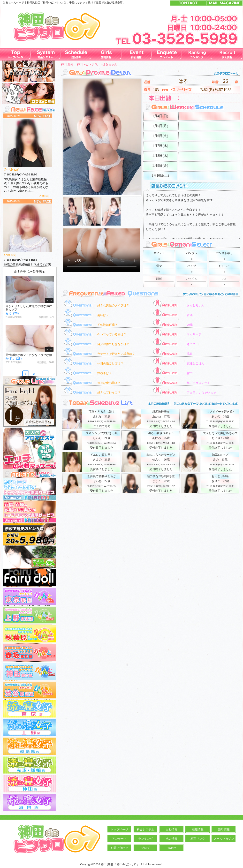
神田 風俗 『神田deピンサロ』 (80, 64)
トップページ (119, 830)
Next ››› (44, 196)
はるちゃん (110, 64)
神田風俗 (32, 2)
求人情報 (172, 839)
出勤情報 (172, 830)
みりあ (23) (12, 170)
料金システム (145, 830)
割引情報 (224, 830)
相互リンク (198, 839)
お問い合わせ (119, 848)
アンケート (119, 839)
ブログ (145, 848)
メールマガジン (224, 839)
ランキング (145, 839)
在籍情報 (198, 830)
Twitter (172, 848)
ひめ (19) (10, 255)
